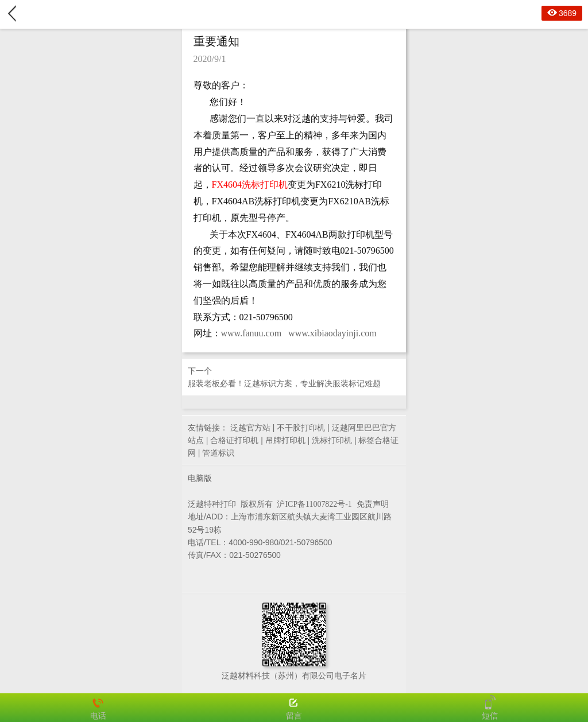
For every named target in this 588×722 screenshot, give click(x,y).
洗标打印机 (332, 440)
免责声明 (373, 504)
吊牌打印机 (285, 440)
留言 (294, 708)
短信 (490, 708)
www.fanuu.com (252, 333)
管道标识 (218, 453)
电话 (98, 708)
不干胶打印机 (301, 428)
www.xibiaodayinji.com (332, 333)
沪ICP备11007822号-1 (314, 504)
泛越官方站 (250, 428)
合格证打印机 (234, 440)
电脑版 (200, 478)
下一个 (294, 378)
